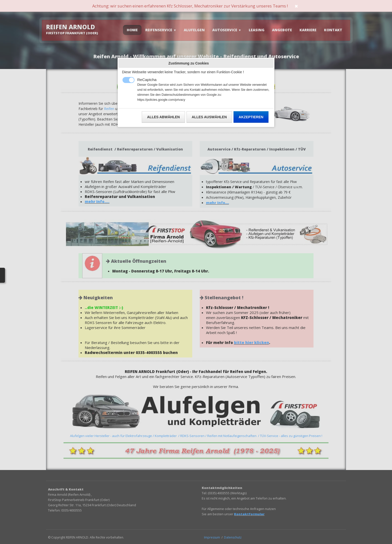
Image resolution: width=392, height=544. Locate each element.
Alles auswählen (209, 117)
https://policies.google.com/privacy (161, 100)
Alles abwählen (163, 117)
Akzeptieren (251, 117)
